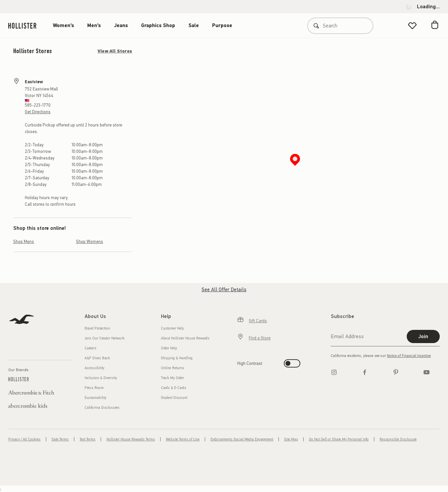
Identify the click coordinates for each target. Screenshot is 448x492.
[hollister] (26, 26)
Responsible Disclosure (398, 439)
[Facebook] (365, 372)
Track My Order (172, 378)
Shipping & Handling (177, 358)
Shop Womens (90, 242)
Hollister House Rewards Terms (131, 439)
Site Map (291, 439)
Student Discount (174, 398)
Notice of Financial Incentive (409, 356)
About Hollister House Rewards (185, 338)
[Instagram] (334, 372)
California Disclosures (102, 408)
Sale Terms (60, 439)
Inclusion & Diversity (101, 378)
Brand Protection (97, 328)
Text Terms (88, 439)
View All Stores (115, 51)
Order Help (169, 348)
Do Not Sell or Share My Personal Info (339, 439)
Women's (63, 25)
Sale (194, 25)
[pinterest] (396, 372)
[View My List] (412, 26)
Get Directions (38, 112)
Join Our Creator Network (105, 338)
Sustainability (95, 398)
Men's (94, 25)
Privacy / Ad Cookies (24, 439)
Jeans (121, 25)
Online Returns (173, 368)
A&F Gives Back (97, 358)
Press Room (94, 388)
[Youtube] (427, 372)
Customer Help (172, 328)
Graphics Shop (158, 25)
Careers (91, 348)
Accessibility (94, 368)
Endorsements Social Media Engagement (242, 439)
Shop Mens (24, 242)
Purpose (222, 25)
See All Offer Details (224, 290)
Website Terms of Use (183, 439)
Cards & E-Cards (174, 388)
